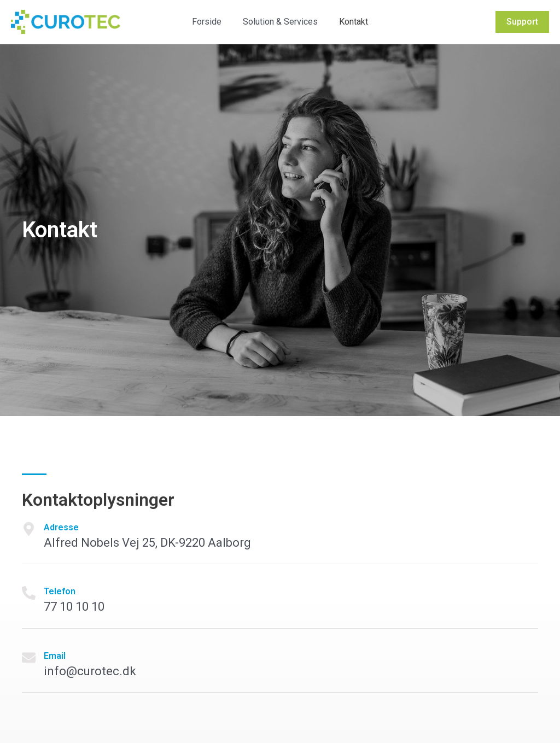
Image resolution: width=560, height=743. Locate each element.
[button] (522, 22)
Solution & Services (280, 22)
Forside (211, 22)
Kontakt (350, 22)
